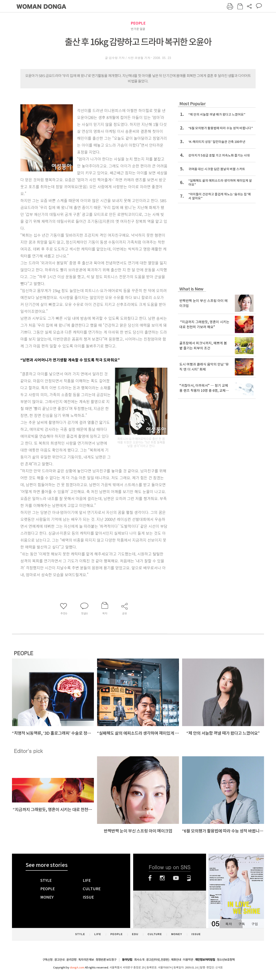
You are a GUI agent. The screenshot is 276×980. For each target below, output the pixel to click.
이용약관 (188, 960)
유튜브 (176, 878)
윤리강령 (71, 960)
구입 (255, 924)
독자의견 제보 (86, 960)
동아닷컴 (127, 960)
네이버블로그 (189, 878)
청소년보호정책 (226, 960)
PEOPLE (138, 23)
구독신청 (47, 960)
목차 (229, 924)
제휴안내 (176, 960)
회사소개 (139, 960)
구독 (242, 924)
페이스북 (150, 878)
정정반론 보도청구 (106, 960)
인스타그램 (162, 878)
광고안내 (59, 960)
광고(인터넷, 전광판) (158, 960)
